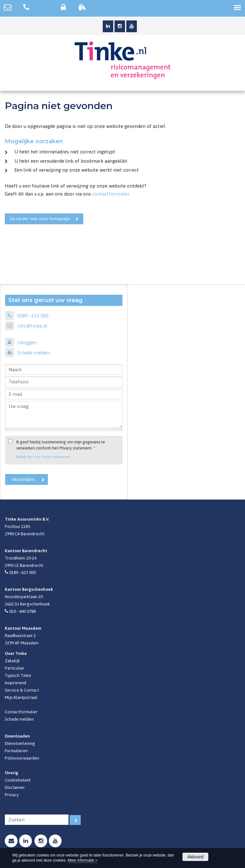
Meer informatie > (82, 860)
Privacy (12, 795)
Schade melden (34, 353)
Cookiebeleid (18, 780)
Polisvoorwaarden (22, 758)
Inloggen (27, 342)
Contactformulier (21, 712)
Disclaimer (15, 787)
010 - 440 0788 (22, 611)
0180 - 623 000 (33, 316)
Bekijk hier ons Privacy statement (43, 457)
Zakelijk (12, 661)
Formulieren (16, 751)
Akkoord (195, 857)
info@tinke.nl (32, 326)
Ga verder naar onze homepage (40, 219)
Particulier (15, 668)
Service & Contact (22, 690)
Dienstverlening (20, 743)
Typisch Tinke (18, 675)
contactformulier (111, 194)
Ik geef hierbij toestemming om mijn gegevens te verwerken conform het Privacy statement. (61, 445)
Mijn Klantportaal (21, 697)
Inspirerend (15, 683)
